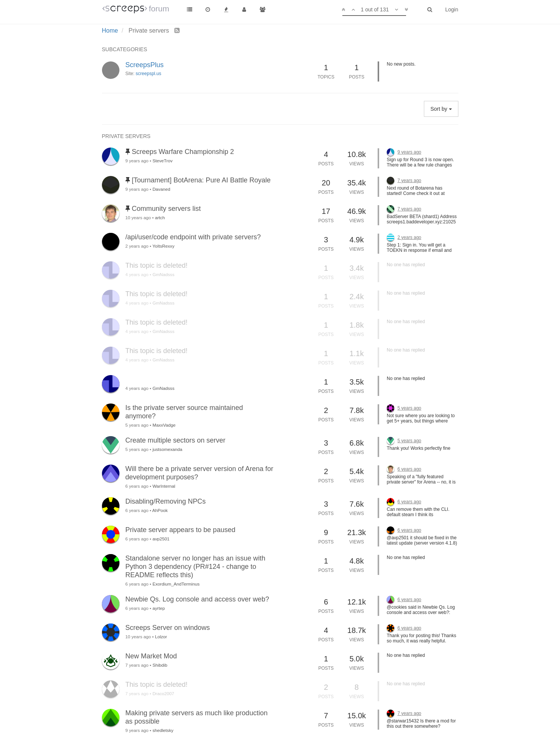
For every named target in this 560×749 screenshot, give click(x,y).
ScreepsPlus (145, 65)
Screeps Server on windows (168, 628)
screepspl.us (148, 74)
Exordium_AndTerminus (176, 584)
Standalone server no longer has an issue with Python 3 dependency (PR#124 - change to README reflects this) (195, 567)
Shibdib (160, 665)
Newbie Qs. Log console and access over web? (197, 599)
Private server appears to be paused (180, 530)
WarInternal (164, 486)
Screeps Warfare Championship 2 (183, 152)
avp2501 (161, 539)
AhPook (160, 510)
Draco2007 (163, 693)
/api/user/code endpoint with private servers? (193, 237)
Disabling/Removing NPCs (166, 501)
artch (160, 217)
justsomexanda (167, 449)
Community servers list (166, 209)
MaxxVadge (164, 425)
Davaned (161, 189)
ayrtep (158, 608)
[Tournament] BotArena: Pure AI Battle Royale (201, 180)
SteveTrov (162, 161)
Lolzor (161, 637)
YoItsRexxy (163, 246)
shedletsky (163, 730)
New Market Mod (151, 656)
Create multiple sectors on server (176, 440)
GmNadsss (163, 274)
